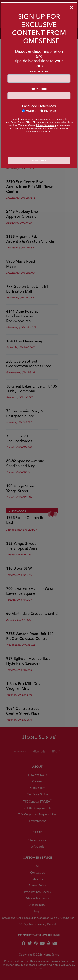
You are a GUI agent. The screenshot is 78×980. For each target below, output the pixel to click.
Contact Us (45, 132)
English (31, 111)
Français (50, 111)
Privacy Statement (45, 125)
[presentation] (39, 146)
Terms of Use (25, 122)
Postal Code (39, 89)
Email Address (39, 71)
